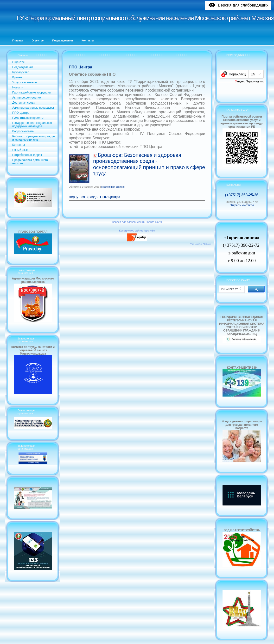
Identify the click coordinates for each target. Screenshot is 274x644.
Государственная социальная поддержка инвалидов (32, 125)
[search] (231, 289)
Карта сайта (155, 222)
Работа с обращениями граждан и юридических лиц (34, 138)
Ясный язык (20, 150)
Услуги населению (25, 82)
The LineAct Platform (201, 244)
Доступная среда (24, 103)
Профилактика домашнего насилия (30, 162)
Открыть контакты (242, 205)
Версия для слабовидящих (129, 222)
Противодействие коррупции (32, 93)
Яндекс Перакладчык (250, 81)
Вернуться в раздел (95, 197)
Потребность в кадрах (27, 155)
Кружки (17, 77)
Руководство (21, 72)
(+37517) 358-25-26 (242, 195)
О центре (19, 62)
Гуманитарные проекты (28, 118)
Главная (23, 55)
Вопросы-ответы (23, 131)
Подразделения (23, 67)
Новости (18, 87)
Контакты (19, 145)
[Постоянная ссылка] (113, 187)
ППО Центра (21, 113)
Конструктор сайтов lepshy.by (137, 231)
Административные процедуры (33, 108)
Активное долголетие (26, 98)
